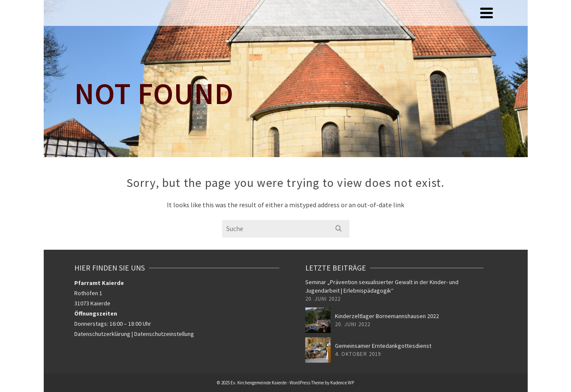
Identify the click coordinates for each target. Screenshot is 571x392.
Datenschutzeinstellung (164, 334)
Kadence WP (342, 383)
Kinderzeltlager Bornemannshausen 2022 (387, 316)
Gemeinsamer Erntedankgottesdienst (383, 346)
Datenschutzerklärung (102, 334)
